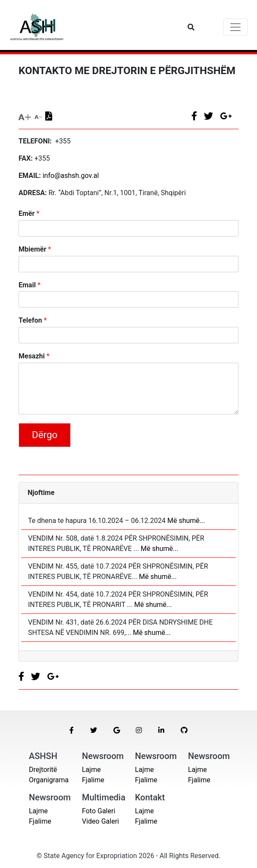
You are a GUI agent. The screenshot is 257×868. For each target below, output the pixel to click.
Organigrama (49, 780)
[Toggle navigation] (235, 27)
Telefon (33, 320)
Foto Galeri (99, 811)
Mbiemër (35, 249)
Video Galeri (100, 821)
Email (30, 285)
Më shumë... (185, 521)
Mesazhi (34, 356)
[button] (72, 731)
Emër (29, 213)
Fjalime (93, 780)
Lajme (91, 770)
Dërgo (45, 435)
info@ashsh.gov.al (71, 176)
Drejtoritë (43, 770)
